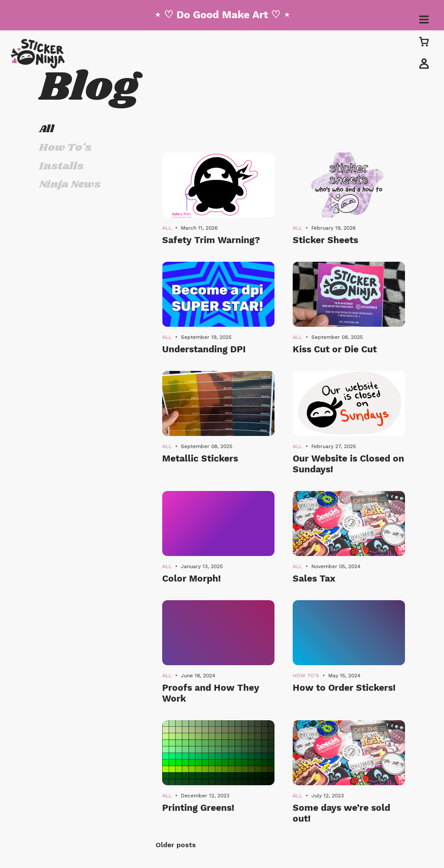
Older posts (176, 845)
